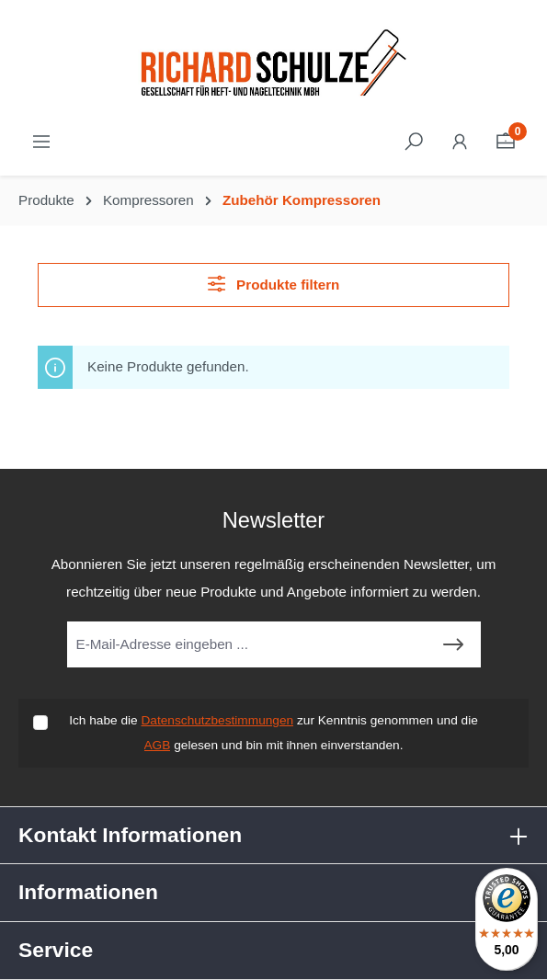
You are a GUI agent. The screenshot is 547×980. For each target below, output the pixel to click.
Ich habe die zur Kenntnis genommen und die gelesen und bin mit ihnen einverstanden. (273, 733)
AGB (158, 745)
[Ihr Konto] (460, 142)
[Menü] (41, 142)
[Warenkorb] (506, 142)
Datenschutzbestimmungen (217, 720)
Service (56, 950)
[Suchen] (414, 142)
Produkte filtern (274, 284)
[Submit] (453, 644)
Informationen (88, 892)
